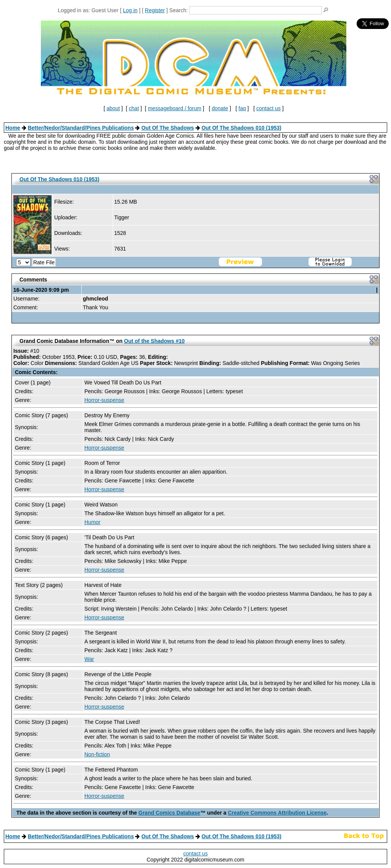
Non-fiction (97, 754)
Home (13, 128)
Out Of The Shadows (168, 128)
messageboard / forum (174, 108)
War (89, 659)
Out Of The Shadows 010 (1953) (242, 128)
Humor (92, 522)
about (113, 108)
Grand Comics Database (170, 813)
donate (220, 108)
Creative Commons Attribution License (277, 813)
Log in (130, 10)
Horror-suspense (104, 400)
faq (242, 108)
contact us (268, 108)
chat (134, 108)
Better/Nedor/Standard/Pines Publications (81, 128)
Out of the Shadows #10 (154, 341)
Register (155, 10)
